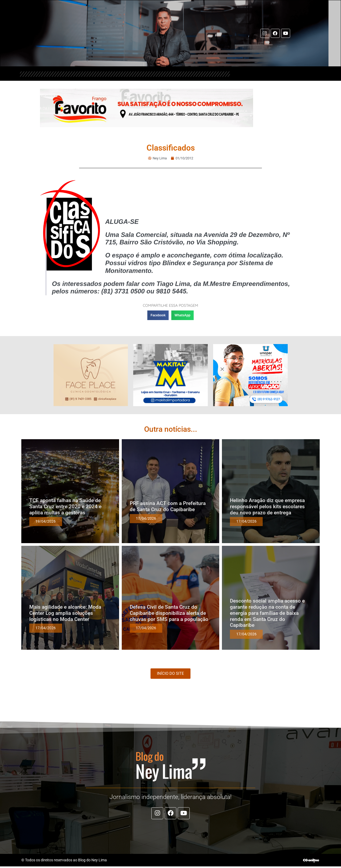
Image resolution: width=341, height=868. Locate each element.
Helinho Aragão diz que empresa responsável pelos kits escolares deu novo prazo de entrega (267, 507)
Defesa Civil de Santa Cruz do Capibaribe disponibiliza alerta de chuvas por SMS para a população (169, 613)
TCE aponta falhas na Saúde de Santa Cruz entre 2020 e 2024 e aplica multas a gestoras (65, 507)
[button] (158, 316)
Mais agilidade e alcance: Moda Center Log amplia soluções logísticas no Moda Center (65, 613)
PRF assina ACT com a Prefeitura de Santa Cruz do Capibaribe (168, 507)
